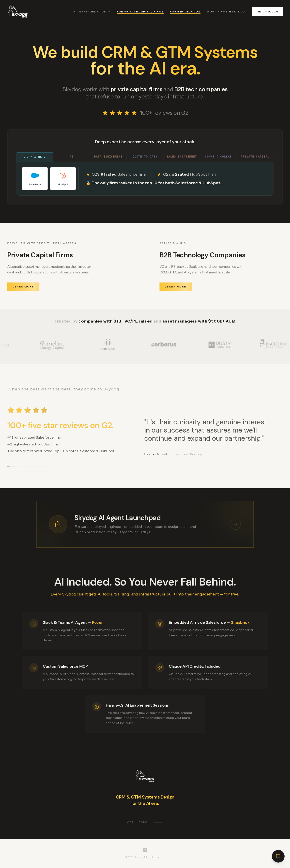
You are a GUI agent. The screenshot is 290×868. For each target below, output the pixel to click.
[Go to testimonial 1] (12, 467)
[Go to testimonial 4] (38, 467)
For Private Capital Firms (140, 12)
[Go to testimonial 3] (30, 467)
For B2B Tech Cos (185, 12)
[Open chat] (278, 856)
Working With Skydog (226, 12)
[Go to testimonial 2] (22, 467)
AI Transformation (92, 12)
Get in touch (268, 12)
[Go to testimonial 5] (46, 467)
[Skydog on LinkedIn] (145, 850)
